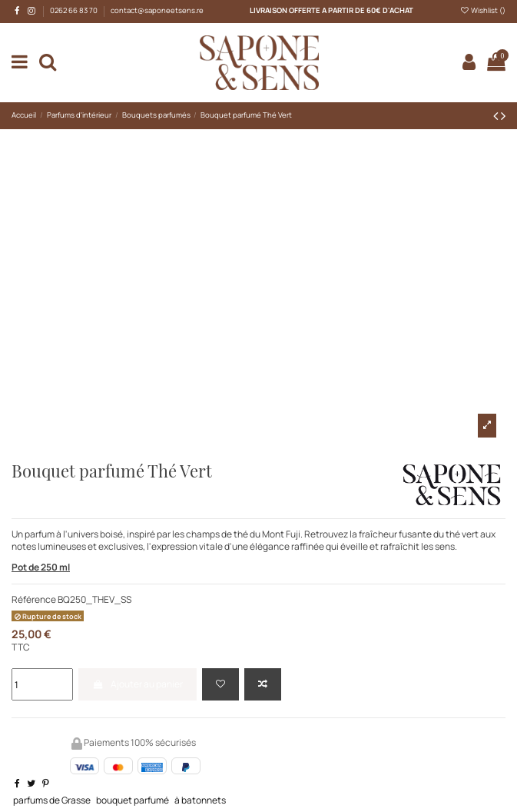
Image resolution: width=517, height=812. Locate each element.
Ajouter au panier (137, 684)
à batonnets (200, 800)
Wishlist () (483, 10)
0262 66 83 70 (75, 10)
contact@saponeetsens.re (157, 10)
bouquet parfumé (133, 800)
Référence (34, 600)
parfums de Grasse (52, 800)
